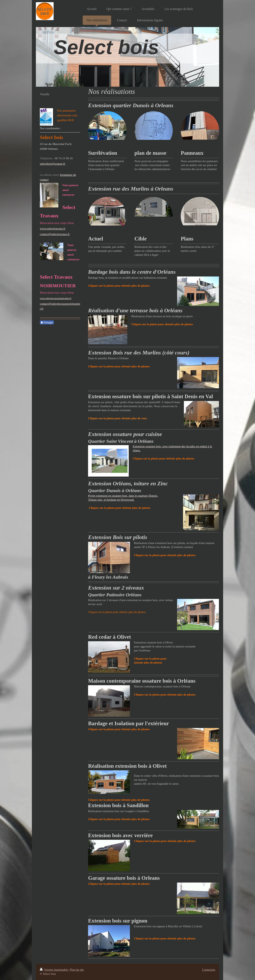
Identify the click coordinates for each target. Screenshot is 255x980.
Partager (47, 323)
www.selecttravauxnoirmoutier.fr (56, 298)
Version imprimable (54, 970)
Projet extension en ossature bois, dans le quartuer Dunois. (123, 496)
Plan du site (77, 970)
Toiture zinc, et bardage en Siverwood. (111, 500)
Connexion (209, 970)
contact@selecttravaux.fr (55, 234)
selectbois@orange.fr (53, 164)
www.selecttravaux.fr (53, 229)
